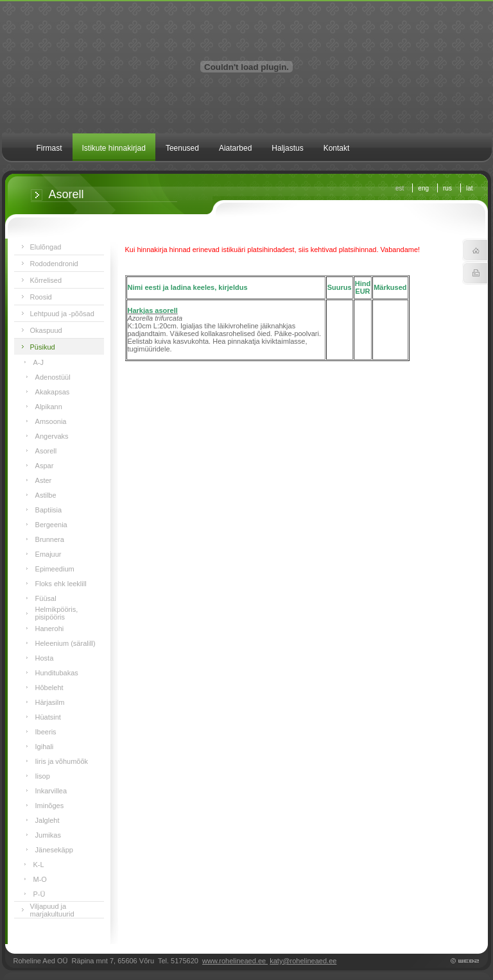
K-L (39, 865)
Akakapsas (53, 392)
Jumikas (48, 835)
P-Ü (39, 894)
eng (423, 188)
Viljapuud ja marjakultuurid (52, 910)
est (400, 188)
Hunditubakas (57, 673)
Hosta (45, 658)
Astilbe (46, 495)
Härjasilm (50, 702)
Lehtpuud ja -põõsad (62, 314)
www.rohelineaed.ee (235, 961)
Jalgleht (48, 820)
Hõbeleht (49, 688)
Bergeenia (51, 525)
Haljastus (287, 148)
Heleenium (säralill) (65, 643)
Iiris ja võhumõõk (62, 761)
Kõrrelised (46, 280)
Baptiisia (49, 510)
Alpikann (49, 407)
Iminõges (50, 806)
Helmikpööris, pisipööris (57, 613)
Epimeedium (55, 569)
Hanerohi (50, 629)
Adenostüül (53, 377)
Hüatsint (48, 717)
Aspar (45, 466)
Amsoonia (51, 421)
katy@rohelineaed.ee (303, 961)
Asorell (46, 451)
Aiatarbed (235, 148)
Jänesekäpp (54, 850)
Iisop (43, 776)
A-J (39, 362)
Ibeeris (46, 732)
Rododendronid (54, 264)
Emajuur (48, 554)
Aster (44, 480)
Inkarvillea (51, 791)
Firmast (49, 148)
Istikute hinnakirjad (114, 148)
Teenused (182, 148)
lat (470, 188)
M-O (40, 879)
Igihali (45, 747)
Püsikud (43, 347)
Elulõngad (46, 247)
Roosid (41, 297)
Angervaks (52, 436)
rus (447, 188)
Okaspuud (46, 330)
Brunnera (50, 539)
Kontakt (337, 148)
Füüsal (46, 598)
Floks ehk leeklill (61, 584)
